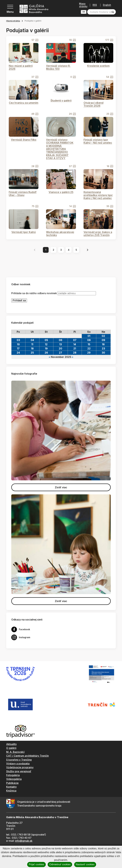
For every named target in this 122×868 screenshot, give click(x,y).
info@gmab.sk (24, 841)
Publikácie (12, 783)
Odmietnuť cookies (60, 864)
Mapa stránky (83, 5)
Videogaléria (14, 779)
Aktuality (11, 744)
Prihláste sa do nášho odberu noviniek (34, 293)
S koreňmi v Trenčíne (19, 760)
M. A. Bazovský (15, 752)
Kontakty (11, 787)
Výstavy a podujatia (18, 764)
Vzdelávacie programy (20, 767)
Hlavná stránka (13, 21)
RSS (95, 5)
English (107, 5)
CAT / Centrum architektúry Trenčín (27, 756)
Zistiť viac (61, 487)
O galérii (11, 748)
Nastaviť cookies (85, 864)
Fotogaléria (13, 775)
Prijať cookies (36, 864)
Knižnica (11, 791)
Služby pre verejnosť (19, 771)
